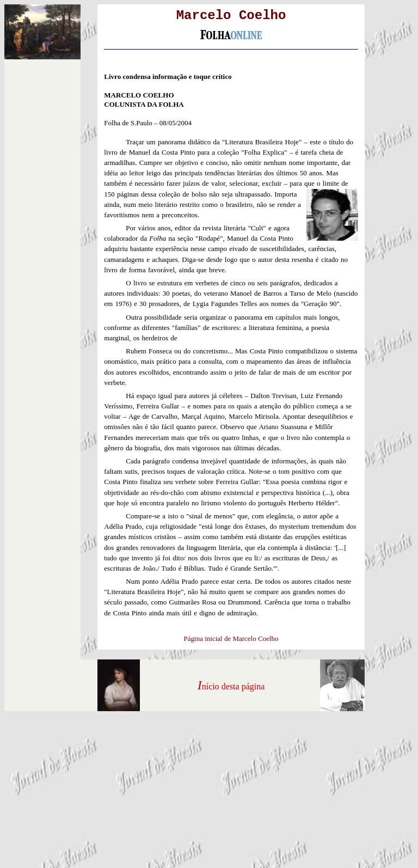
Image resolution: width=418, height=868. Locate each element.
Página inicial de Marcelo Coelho (231, 638)
